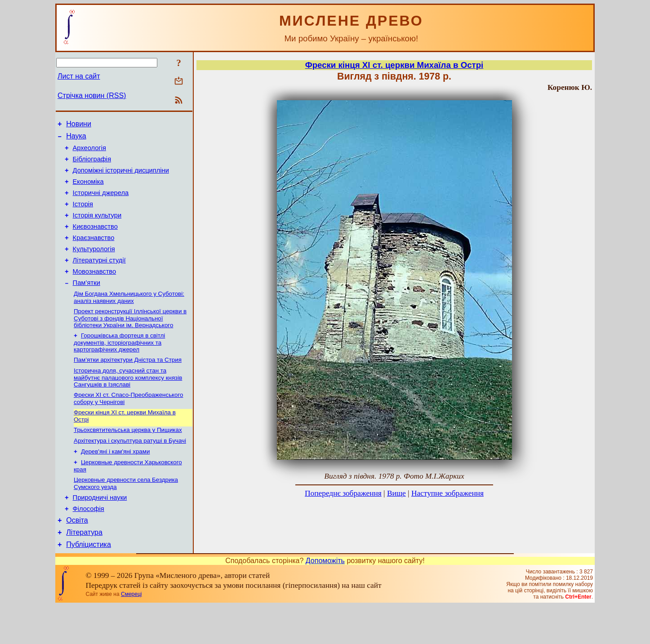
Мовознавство (95, 290)
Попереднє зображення (343, 493)
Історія (83, 215)
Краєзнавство (94, 253)
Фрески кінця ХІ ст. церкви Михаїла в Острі (394, 65)
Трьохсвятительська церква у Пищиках (128, 457)
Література (84, 569)
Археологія (89, 152)
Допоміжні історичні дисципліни (121, 177)
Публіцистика (89, 582)
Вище (396, 493)
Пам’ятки (87, 303)
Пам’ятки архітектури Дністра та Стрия (128, 384)
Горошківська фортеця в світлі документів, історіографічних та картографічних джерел (119, 365)
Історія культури (97, 227)
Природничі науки (100, 530)
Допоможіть (325, 598)
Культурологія (94, 265)
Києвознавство (95, 240)
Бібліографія (92, 164)
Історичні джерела (101, 202)
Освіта (77, 555)
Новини (79, 125)
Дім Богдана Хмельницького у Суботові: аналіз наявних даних (129, 318)
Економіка (88, 190)
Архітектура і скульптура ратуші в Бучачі (130, 469)
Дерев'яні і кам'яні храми (115, 481)
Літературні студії (99, 278)
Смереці (131, 632)
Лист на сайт (79, 76)
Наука (76, 139)
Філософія (89, 542)
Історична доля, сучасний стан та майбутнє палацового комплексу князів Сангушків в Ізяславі (128, 402)
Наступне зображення (447, 493)
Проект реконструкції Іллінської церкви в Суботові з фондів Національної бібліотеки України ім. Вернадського (130, 340)
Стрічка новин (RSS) (92, 95)
